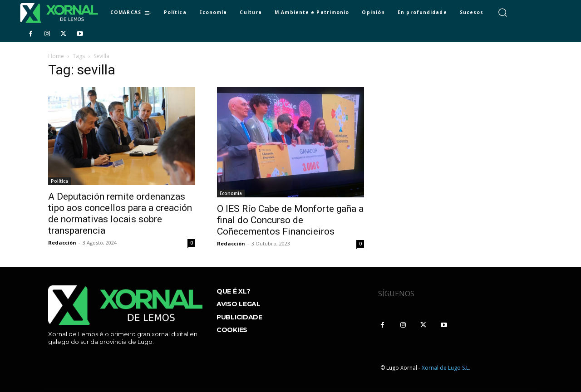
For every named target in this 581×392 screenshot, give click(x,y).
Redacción (62, 243)
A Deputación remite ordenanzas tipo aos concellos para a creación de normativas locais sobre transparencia (120, 213)
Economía (231, 193)
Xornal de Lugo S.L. (446, 368)
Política (59, 181)
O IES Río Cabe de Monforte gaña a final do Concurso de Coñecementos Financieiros (290, 220)
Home (56, 56)
